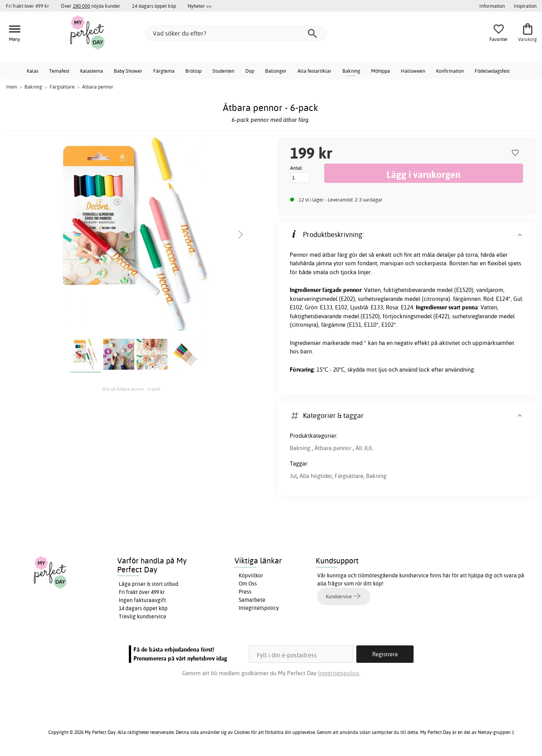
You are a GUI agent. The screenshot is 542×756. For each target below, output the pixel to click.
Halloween (413, 71)
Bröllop (193, 71)
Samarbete (252, 600)
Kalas (32, 71)
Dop (250, 71)
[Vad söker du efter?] (236, 33)
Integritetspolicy (259, 608)
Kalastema (91, 71)
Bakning (351, 71)
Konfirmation (450, 71)
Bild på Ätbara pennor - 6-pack (132, 389)
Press (245, 592)
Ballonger (276, 71)
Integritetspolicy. (339, 673)
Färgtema (164, 71)
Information (492, 6)
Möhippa (380, 71)
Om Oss (248, 584)
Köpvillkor (251, 575)
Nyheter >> (200, 6)
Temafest (59, 71)
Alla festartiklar (315, 71)
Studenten (223, 71)
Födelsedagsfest (492, 71)
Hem (12, 87)
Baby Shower (128, 71)
